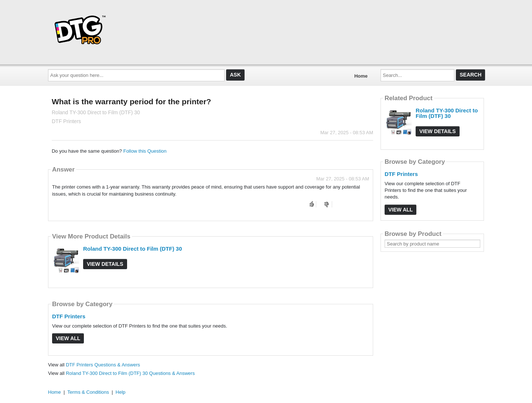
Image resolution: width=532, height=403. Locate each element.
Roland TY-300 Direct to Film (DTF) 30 (133, 249)
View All (68, 338)
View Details (105, 264)
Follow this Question (145, 151)
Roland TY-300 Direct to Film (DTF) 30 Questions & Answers (130, 373)
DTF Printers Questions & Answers (103, 365)
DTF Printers (69, 316)
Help (121, 392)
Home (361, 76)
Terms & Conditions (88, 392)
